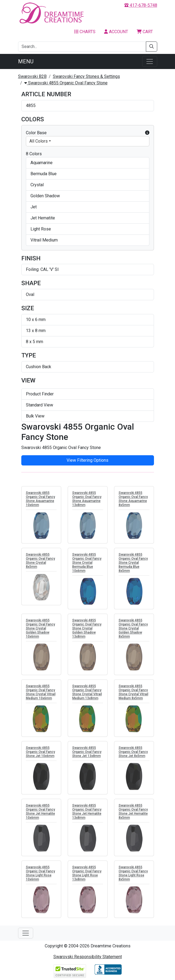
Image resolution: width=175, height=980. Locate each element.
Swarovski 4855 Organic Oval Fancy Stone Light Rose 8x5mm (133, 875)
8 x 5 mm (35, 342)
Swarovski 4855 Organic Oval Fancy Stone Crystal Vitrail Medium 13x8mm (87, 694)
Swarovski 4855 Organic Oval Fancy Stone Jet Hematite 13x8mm (87, 813)
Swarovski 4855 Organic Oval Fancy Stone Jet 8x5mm (133, 754)
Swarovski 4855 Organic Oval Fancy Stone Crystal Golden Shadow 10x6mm (40, 630)
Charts (85, 32)
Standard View (40, 405)
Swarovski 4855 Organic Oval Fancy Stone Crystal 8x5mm (40, 562)
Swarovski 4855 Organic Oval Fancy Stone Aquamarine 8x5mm (133, 501)
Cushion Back (39, 367)
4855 (31, 106)
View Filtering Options (87, 460)
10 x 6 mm (36, 320)
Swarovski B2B (32, 76)
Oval (30, 294)
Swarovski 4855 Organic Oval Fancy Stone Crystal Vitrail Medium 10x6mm (41, 694)
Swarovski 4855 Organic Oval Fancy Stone (66, 83)
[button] (147, 133)
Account (116, 32)
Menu (26, 61)
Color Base (88, 133)
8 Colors (34, 154)
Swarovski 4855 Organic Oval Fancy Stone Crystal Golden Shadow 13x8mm (87, 630)
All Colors (39, 141)
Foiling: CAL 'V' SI (42, 269)
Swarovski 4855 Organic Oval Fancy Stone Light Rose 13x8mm (87, 875)
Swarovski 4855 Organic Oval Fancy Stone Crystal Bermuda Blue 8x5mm (133, 564)
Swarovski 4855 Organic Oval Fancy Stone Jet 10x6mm (40, 754)
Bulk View (35, 416)
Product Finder (40, 394)
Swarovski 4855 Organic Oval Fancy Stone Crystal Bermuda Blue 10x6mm (87, 564)
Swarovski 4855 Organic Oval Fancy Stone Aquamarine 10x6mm (40, 501)
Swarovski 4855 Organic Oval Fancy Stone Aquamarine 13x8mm (87, 501)
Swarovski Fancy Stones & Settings (86, 76)
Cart (145, 32)
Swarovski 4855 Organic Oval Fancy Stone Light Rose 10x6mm (40, 875)
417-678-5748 (141, 5)
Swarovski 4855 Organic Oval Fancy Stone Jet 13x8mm (87, 754)
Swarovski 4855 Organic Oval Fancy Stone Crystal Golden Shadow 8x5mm (133, 630)
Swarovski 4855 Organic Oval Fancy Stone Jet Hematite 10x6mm (40, 813)
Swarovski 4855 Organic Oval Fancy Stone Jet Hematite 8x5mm (133, 813)
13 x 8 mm (36, 331)
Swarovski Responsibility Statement (88, 957)
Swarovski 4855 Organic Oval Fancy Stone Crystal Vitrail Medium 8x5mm (133, 694)
